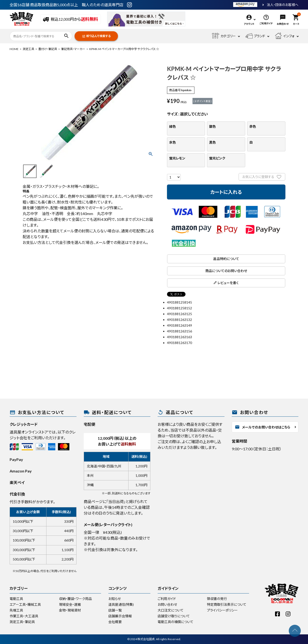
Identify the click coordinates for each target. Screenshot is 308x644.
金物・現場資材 (70, 610)
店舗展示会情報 (120, 616)
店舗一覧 (115, 610)
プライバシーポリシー (222, 610)
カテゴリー (224, 36)
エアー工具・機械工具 (25, 604)
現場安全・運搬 (70, 604)
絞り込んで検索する (96, 36)
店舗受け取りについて (174, 616)
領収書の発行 (217, 599)
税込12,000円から (71, 19)
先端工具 (16, 610)
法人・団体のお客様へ (283, 5)
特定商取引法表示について (227, 604)
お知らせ (115, 599)
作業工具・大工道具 (24, 616)
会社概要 (115, 622)
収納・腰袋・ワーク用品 (75, 599)
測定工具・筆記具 (22, 622)
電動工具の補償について (176, 622)
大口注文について (171, 610)
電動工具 (16, 599)
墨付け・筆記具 (48, 49)
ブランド (255, 36)
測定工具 (28, 49)
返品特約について (226, 259)
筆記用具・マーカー (73, 49)
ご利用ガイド (167, 599)
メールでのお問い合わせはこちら (263, 427)
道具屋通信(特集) (121, 604)
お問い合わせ (167, 604)
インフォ (285, 36)
